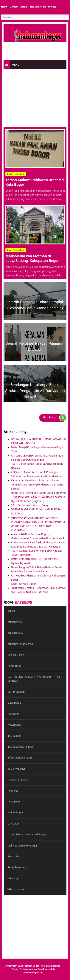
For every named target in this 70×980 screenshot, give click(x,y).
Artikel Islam (15, 622)
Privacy (52, 7)
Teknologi (13, 878)
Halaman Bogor (31, 966)
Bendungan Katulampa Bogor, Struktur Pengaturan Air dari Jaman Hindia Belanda (35, 391)
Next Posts (55, 418)
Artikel (24, 7)
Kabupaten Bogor (18, 780)
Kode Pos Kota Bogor (23, 584)
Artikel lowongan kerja (20, 644)
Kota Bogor (14, 802)
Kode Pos (13, 791)
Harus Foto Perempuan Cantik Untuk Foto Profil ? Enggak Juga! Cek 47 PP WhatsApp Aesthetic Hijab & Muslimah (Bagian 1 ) (39, 497)
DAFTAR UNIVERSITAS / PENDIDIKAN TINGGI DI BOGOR (34, 679)
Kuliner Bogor (15, 812)
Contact (14, 7)
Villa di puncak (16, 889)
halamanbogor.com (33, 969)
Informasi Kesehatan (20, 758)
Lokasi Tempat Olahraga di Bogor (27, 834)
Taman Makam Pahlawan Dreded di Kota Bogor (35, 182)
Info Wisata (14, 736)
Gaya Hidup (14, 703)
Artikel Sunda (15, 633)
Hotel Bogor (14, 725)
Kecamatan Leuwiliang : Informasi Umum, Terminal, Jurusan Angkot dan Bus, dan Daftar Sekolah (38, 485)
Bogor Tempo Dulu (16, 174)
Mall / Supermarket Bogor (22, 846)
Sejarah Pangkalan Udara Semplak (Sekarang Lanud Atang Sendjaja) (35, 305)
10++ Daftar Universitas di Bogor (30, 505)
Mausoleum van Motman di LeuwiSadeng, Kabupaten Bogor (32, 258)
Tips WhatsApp (38, 7)
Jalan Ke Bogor (16, 769)
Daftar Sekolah (16, 692)
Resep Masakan (17, 867)
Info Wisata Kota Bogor (21, 747)
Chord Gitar (14, 666)
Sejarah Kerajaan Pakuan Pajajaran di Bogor (35, 346)
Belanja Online (16, 655)
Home (4, 7)
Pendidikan (14, 856)
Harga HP (13, 714)
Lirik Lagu (13, 824)
